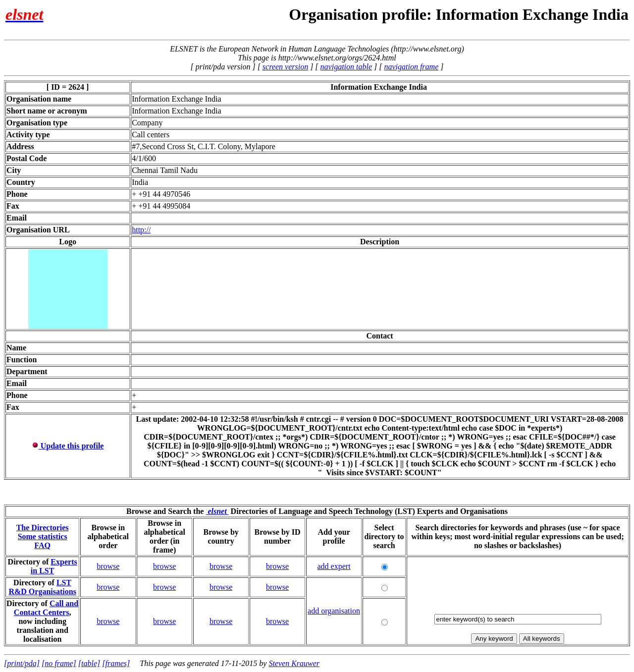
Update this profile (68, 446)
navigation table (346, 67)
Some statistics (43, 536)
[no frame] (59, 663)
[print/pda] (22, 663)
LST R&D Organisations (42, 587)
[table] (89, 663)
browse (108, 566)
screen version (285, 67)
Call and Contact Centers (46, 608)
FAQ (42, 545)
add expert (334, 566)
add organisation (334, 611)
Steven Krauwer (294, 663)
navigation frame (411, 67)
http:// (141, 230)
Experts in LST (54, 566)
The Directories (43, 528)
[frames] (116, 663)
